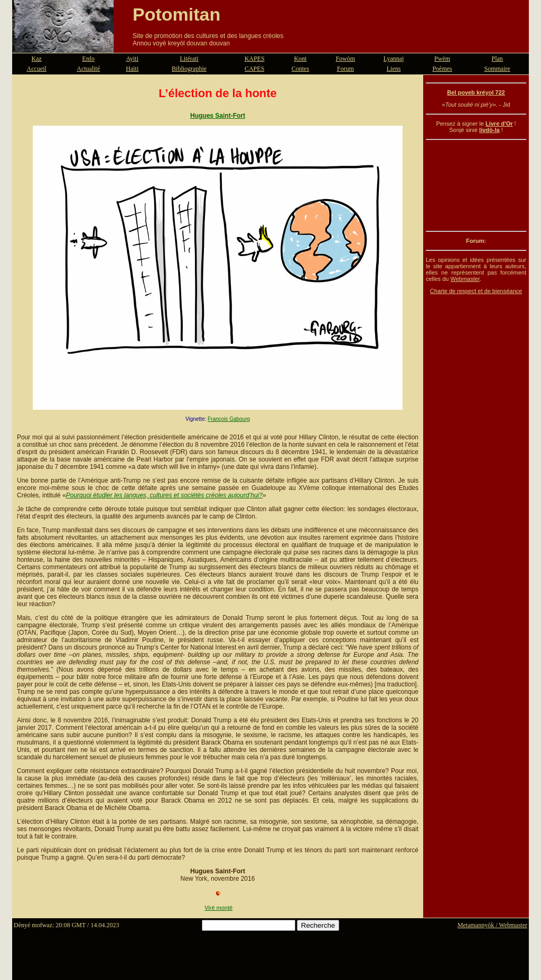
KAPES (255, 59)
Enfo (88, 59)
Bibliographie (189, 69)
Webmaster (465, 279)
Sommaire (497, 69)
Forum (346, 69)
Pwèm (442, 59)
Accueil (37, 69)
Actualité (88, 69)
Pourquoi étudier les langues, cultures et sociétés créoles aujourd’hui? (164, 495)
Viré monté (218, 908)
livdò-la (489, 130)
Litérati (189, 59)
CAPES (254, 69)
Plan (497, 59)
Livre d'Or (499, 124)
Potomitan (176, 14)
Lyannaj (394, 59)
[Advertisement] (476, 185)
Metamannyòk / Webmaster (492, 925)
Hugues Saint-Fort (218, 116)
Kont (300, 59)
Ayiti (132, 59)
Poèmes (442, 69)
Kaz (37, 59)
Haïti (132, 69)
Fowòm (345, 59)
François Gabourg (229, 419)
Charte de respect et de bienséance (476, 291)
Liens (394, 69)
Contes (300, 69)
